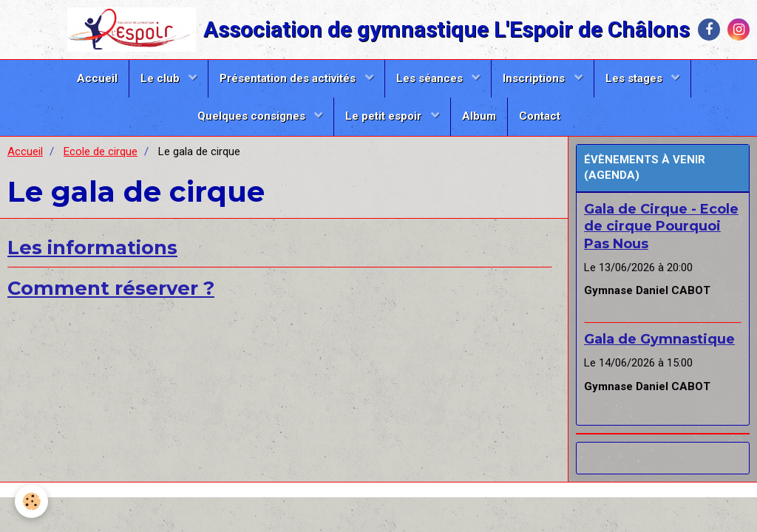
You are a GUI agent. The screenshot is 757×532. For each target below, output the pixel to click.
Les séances (431, 78)
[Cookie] (31, 501)
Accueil (97, 78)
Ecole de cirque (101, 151)
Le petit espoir (385, 116)
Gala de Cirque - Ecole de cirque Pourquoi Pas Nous (661, 226)
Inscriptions (535, 78)
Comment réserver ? (111, 288)
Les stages (635, 78)
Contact (540, 116)
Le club (162, 78)
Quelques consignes (253, 116)
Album (479, 116)
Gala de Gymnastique (659, 339)
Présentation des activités (289, 78)
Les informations (92, 247)
